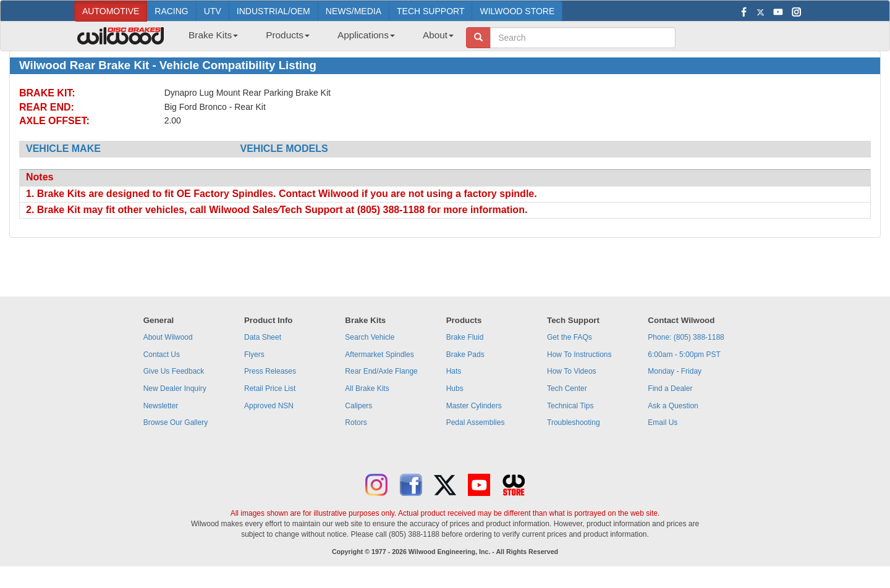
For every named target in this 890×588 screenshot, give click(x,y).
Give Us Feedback (174, 371)
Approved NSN (269, 406)
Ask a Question (673, 406)
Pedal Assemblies (476, 422)
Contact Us (162, 355)
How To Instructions (579, 355)
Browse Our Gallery (176, 422)
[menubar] (316, 39)
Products (288, 35)
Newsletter (161, 406)
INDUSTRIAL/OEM (273, 11)
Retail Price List (270, 388)
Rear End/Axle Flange (381, 371)
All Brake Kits (367, 388)
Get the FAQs (570, 337)
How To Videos (572, 371)
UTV (213, 11)
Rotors (356, 422)
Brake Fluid (465, 337)
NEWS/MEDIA (354, 11)
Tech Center (567, 388)
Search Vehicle (370, 337)
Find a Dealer (670, 388)
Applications (366, 35)
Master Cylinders (474, 406)
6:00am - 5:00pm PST (684, 355)
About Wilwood (168, 337)
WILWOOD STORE (517, 11)
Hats (454, 371)
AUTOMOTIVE (111, 11)
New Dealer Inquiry (175, 388)
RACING (171, 11)
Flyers (254, 355)
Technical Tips (570, 406)
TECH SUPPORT (430, 11)
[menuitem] (209, 39)
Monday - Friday (675, 371)
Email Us (663, 422)
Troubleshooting (574, 422)
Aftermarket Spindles (379, 355)
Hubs (455, 388)
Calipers (358, 406)
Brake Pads (465, 355)
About (438, 35)
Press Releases (270, 371)
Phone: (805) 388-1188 (686, 337)
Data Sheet (263, 337)
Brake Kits (213, 35)
